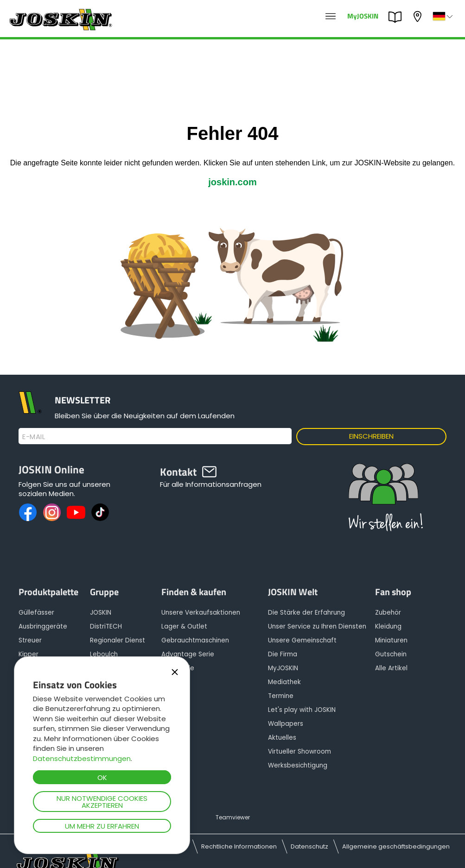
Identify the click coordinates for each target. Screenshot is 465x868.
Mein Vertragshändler (419, 16)
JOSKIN (101, 613)
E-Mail (34, 437)
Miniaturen (391, 640)
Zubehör (388, 613)
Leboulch (104, 654)
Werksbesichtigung (298, 765)
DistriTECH (106, 626)
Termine (281, 696)
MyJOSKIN (363, 16)
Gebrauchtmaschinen (195, 640)
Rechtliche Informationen (239, 846)
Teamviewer (233, 817)
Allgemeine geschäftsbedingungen (396, 846)
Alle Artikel (391, 668)
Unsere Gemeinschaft (302, 640)
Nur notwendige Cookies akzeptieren (102, 802)
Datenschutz (309, 846)
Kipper (29, 654)
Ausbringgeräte (43, 626)
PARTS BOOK (397, 17)
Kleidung (388, 626)
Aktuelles (282, 738)
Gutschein (391, 654)
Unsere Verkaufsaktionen (201, 613)
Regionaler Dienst (118, 640)
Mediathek (284, 682)
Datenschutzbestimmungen (82, 758)
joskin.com (232, 182)
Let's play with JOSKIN (302, 710)
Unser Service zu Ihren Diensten (317, 626)
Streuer (30, 640)
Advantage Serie (188, 654)
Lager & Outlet (184, 626)
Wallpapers (286, 724)
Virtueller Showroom (299, 752)
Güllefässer (36, 613)
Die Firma (283, 654)
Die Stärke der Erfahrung (306, 613)
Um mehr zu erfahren (102, 826)
